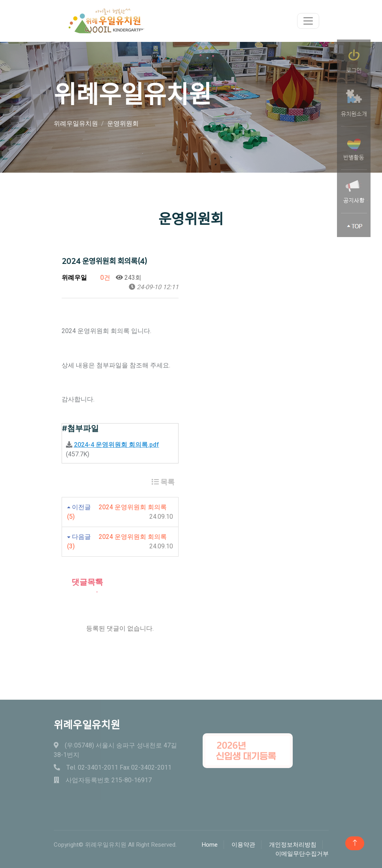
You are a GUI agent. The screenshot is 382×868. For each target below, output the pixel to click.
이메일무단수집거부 (302, 854)
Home (210, 845)
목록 (163, 482)
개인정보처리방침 (293, 845)
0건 (101, 278)
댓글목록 (82, 582)
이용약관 (243, 845)
